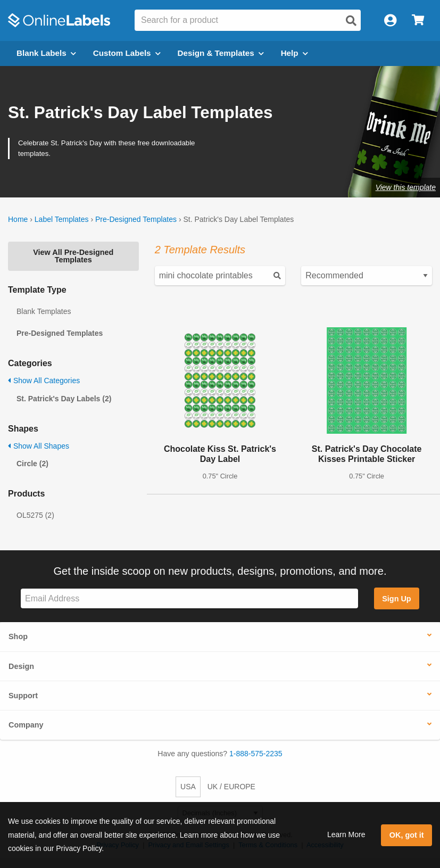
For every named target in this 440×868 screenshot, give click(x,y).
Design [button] (21, 666)
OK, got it (407, 835)
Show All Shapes (39, 446)
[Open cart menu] (418, 20)
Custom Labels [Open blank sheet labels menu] (127, 53)
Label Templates (62, 219)
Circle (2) (32, 464)
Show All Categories (44, 381)
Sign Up (396, 599)
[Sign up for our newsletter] (189, 598)
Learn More (346, 834)
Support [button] (23, 696)
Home (18, 219)
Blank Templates (44, 311)
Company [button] (26, 725)
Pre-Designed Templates (136, 219)
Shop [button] (18, 636)
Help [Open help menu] (294, 53)
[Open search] (351, 21)
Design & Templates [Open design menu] (221, 53)
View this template (406, 187)
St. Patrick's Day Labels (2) (64, 399)
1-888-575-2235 (256, 754)
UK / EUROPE (231, 787)
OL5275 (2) (35, 515)
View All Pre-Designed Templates (73, 256)
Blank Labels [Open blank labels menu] (46, 53)
